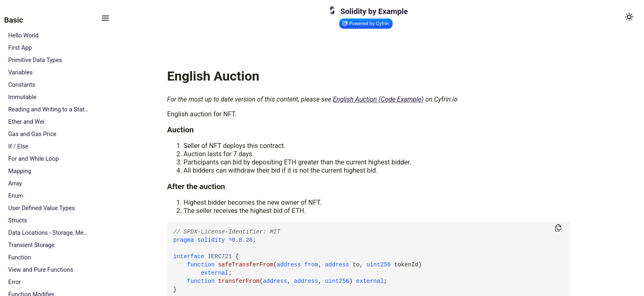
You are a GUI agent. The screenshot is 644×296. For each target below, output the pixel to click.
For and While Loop (33, 159)
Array (15, 184)
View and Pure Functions (41, 270)
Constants (22, 85)
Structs (18, 221)
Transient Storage (31, 245)
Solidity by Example (374, 12)
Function (20, 258)
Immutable (22, 97)
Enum (16, 196)
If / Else (18, 147)
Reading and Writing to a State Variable (48, 110)
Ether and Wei (26, 122)
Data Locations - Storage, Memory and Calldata (48, 233)
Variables (21, 73)
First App (20, 48)
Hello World (23, 36)
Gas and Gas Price (32, 134)
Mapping (20, 171)
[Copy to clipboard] (558, 228)
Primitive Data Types (35, 60)
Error (15, 282)
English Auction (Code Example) (378, 99)
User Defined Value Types (41, 208)
